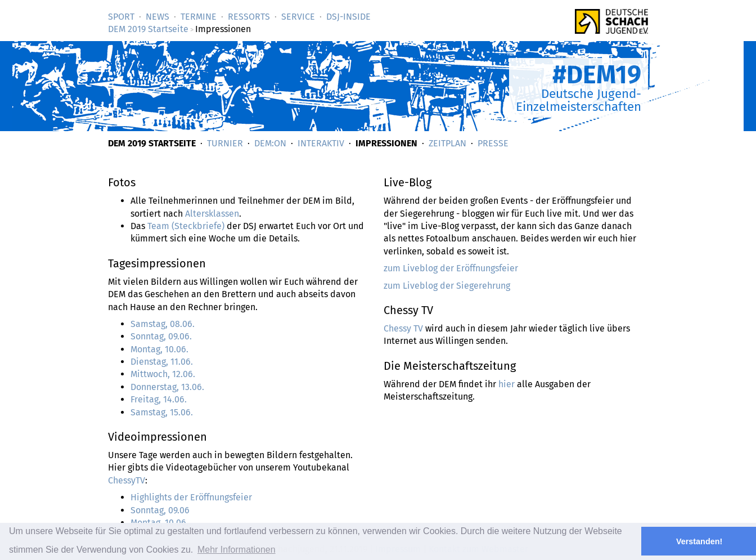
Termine (199, 17)
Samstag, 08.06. (163, 324)
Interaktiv (321, 143)
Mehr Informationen (237, 550)
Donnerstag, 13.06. (167, 387)
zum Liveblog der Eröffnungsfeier (451, 268)
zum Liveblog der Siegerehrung (447, 286)
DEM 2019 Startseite (148, 29)
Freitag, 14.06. (159, 399)
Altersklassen (212, 214)
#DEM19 (597, 75)
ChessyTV (127, 480)
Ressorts (249, 17)
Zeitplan (447, 143)
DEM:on (270, 143)
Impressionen (386, 143)
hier (507, 384)
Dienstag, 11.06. (162, 362)
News (157, 17)
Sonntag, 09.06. (161, 336)
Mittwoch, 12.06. (163, 374)
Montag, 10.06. (159, 349)
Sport (121, 17)
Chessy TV (403, 328)
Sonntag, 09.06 (160, 510)
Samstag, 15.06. (162, 412)
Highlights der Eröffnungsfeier (191, 497)
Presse (493, 143)
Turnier (225, 143)
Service (298, 17)
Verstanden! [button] (699, 541)
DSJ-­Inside (348, 17)
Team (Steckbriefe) (186, 226)
